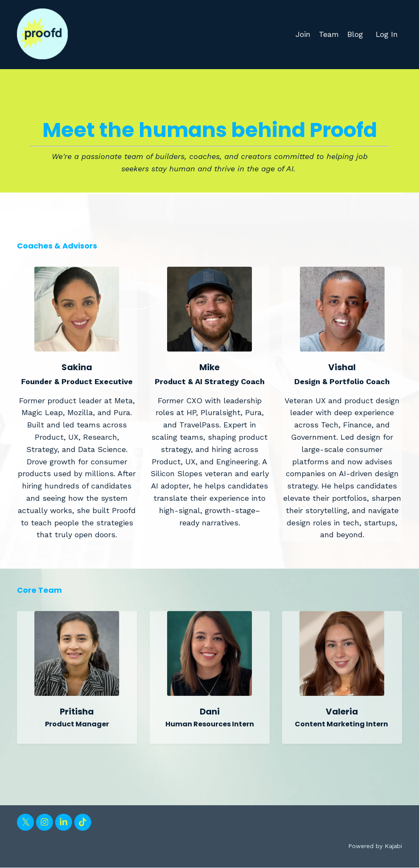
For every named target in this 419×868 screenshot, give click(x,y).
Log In (387, 34)
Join (303, 34)
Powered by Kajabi (375, 846)
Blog (355, 34)
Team (328, 34)
